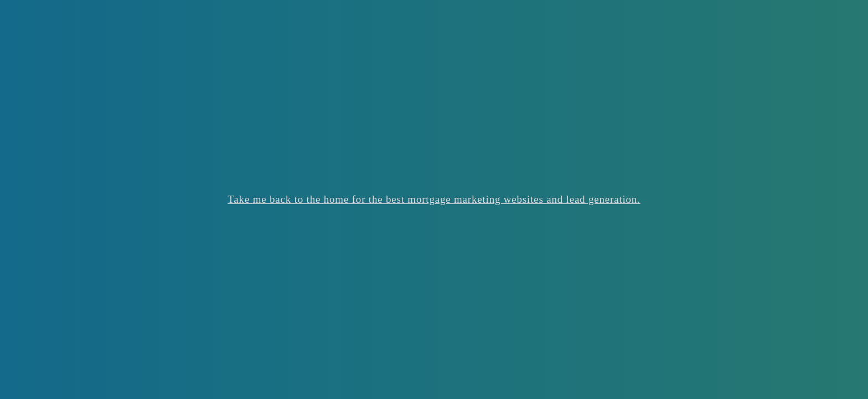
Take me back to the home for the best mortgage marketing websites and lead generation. (434, 199)
